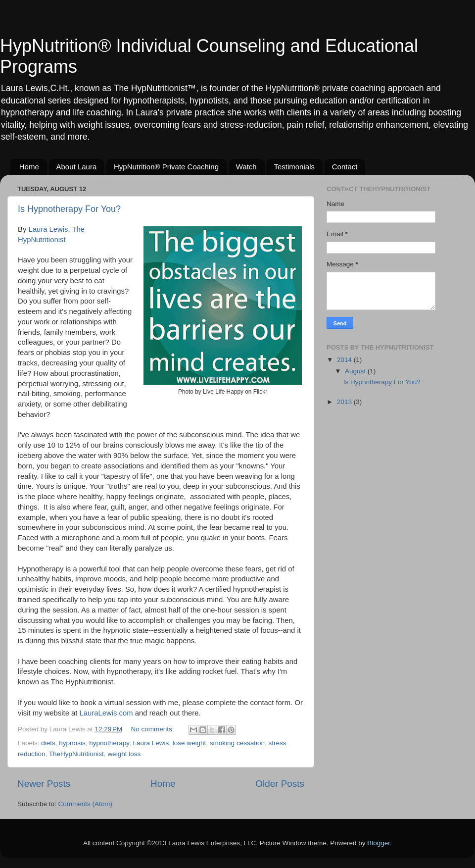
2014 (345, 360)
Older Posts (280, 784)
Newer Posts (44, 784)
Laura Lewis (151, 743)
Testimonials (294, 167)
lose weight (190, 743)
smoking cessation (237, 743)
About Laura (77, 167)
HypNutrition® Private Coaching (166, 167)
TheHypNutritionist (76, 754)
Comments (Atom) (86, 804)
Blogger (379, 843)
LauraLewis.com (106, 713)
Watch (246, 167)
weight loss (124, 754)
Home (29, 167)
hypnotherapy (109, 743)
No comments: (154, 729)
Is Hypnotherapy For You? (69, 209)
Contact (345, 167)
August (356, 371)
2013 (345, 402)
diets (48, 743)
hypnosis (72, 743)
